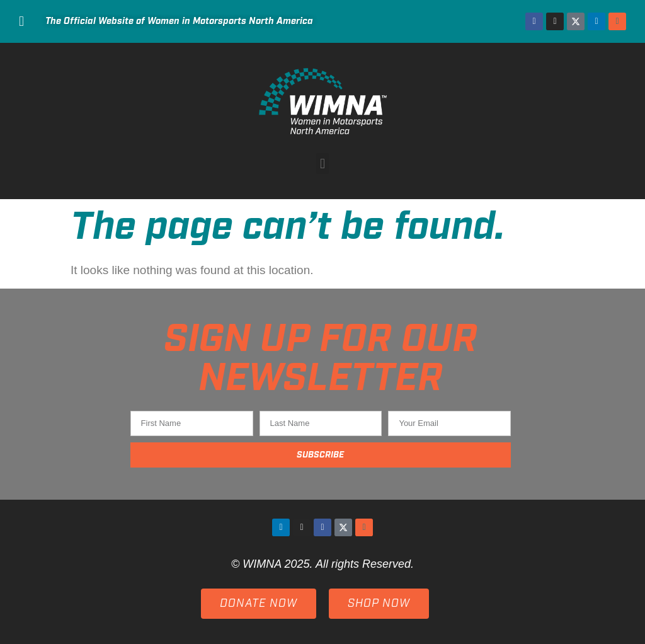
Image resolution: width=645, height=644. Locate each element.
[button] (322, 164)
